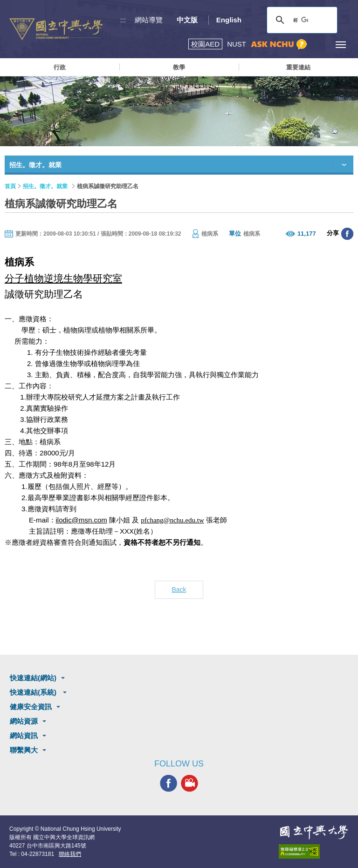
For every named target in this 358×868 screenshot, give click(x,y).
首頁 (10, 186)
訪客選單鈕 (320, 44)
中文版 (187, 20)
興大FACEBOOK (169, 783)
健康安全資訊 (31, 707)
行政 (60, 67)
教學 (179, 67)
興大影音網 (189, 783)
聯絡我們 (70, 854)
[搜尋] (301, 20)
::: (123, 20)
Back (179, 590)
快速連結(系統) (34, 692)
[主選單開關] (341, 44)
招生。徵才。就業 (45, 186)
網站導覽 (149, 20)
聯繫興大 (24, 750)
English (229, 20)
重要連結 (298, 67)
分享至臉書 (347, 234)
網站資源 (24, 721)
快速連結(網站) (33, 678)
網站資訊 (24, 736)
